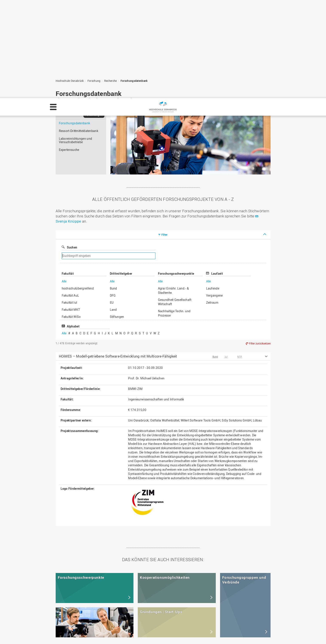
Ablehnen (286, 634)
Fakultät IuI (70, 204)
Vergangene (214, 197)
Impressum (73, 637)
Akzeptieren (311, 634)
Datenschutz (95, 637)
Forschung (92, 17)
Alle (64, 183)
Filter (165, 136)
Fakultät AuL (70, 197)
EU (112, 204)
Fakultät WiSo (71, 219)
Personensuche (133, 606)
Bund (113, 190)
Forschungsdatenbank (75, 25)
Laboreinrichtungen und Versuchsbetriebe (76, 42)
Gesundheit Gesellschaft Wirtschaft (175, 204)
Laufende (213, 190)
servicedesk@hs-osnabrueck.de (87, 620)
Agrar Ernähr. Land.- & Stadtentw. (174, 192)
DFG (113, 197)
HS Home (129, 602)
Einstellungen (260, 634)
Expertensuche (69, 52)
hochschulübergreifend (78, 190)
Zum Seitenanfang (251, 561)
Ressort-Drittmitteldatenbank (79, 33)
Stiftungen (117, 219)
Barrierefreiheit (133, 615)
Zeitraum (212, 204)
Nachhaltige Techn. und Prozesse (174, 215)
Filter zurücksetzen (260, 245)
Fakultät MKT (71, 211)
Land (113, 211)
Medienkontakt (133, 611)
